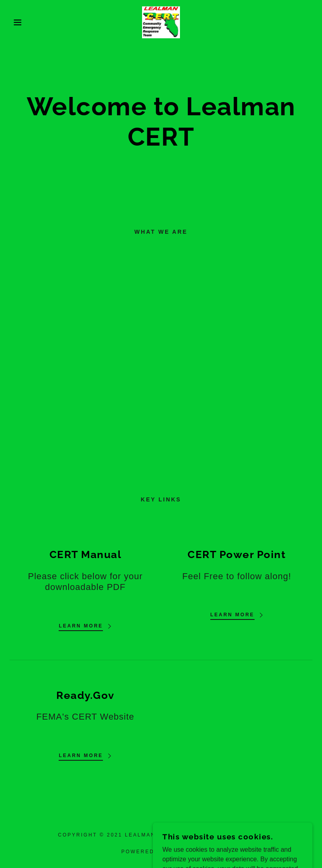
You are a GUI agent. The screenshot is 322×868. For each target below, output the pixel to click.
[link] (161, 22)
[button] (16, 22)
